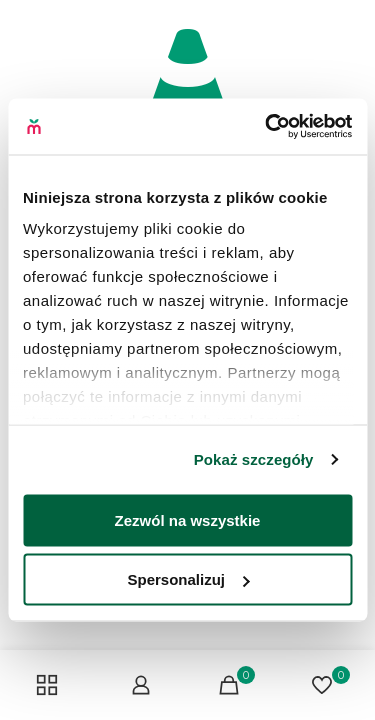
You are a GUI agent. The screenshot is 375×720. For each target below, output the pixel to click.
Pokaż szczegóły (254, 459)
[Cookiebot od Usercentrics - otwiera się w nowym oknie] (267, 127)
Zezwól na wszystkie (188, 519)
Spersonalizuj (188, 579)
